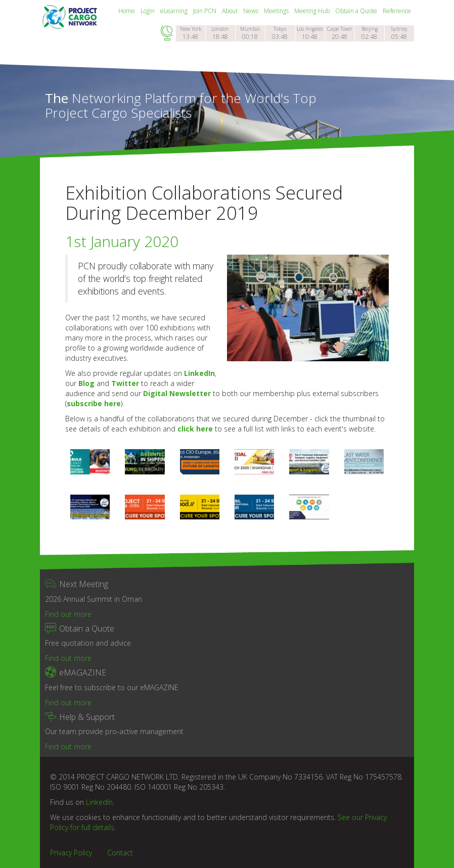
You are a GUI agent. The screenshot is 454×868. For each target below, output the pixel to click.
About (231, 11)
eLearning (175, 11)
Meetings (277, 11)
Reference (397, 11)
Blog (86, 383)
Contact (120, 853)
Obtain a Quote (357, 11)
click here (195, 429)
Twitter (125, 383)
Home (127, 11)
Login (148, 11)
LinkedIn (199, 373)
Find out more (68, 614)
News (252, 11)
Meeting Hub (313, 11)
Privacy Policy (71, 853)
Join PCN (206, 11)
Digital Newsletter (177, 393)
